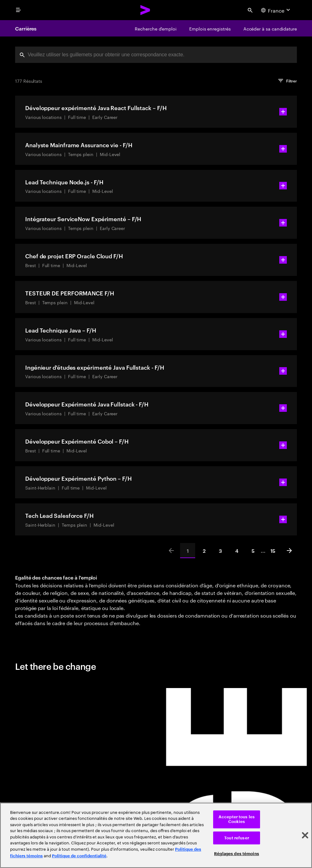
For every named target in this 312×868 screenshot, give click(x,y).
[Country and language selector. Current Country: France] (276, 10)
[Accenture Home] (145, 10)
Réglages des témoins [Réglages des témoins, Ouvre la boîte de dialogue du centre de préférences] (237, 854)
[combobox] (156, 55)
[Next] (289, 551)
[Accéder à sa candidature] (270, 28)
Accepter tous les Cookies (237, 819)
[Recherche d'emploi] (156, 28)
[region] (156, 835)
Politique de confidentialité (79, 856)
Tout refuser (237, 838)
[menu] (18, 10)
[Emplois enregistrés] (210, 28)
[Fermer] (305, 835)
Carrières (26, 28)
